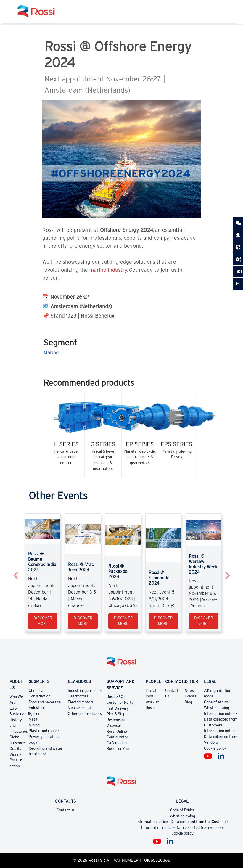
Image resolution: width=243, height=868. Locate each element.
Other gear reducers (85, 714)
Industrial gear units (85, 691)
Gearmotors (78, 696)
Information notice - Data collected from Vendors (221, 737)
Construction (40, 696)
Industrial (37, 708)
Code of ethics (216, 702)
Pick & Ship (116, 714)
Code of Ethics (182, 810)
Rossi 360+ (116, 697)
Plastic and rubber (44, 731)
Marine (51, 353)
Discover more (43, 621)
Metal (33, 719)
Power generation (44, 737)
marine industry (108, 270)
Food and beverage (45, 702)
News (189, 691)
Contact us (66, 810)
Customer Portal (120, 702)
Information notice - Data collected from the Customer (182, 822)
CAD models (117, 743)
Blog (188, 702)
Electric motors (81, 702)
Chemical (36, 691)
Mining (34, 725)
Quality (16, 749)
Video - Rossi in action (16, 760)
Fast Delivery (118, 708)
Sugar (34, 742)
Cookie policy (215, 748)
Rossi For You (118, 749)
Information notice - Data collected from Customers (221, 719)
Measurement (79, 708)
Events (190, 696)
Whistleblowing (217, 708)
